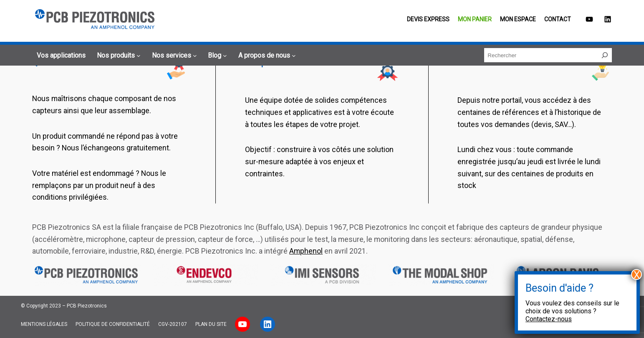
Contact (558, 19)
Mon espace (518, 19)
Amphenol (306, 251)
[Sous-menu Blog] (216, 56)
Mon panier (475, 19)
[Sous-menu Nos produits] (117, 56)
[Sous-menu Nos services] (173, 56)
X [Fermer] (637, 274)
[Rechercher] (605, 55)
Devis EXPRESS (428, 19)
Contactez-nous (549, 319)
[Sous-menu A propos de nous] (266, 56)
